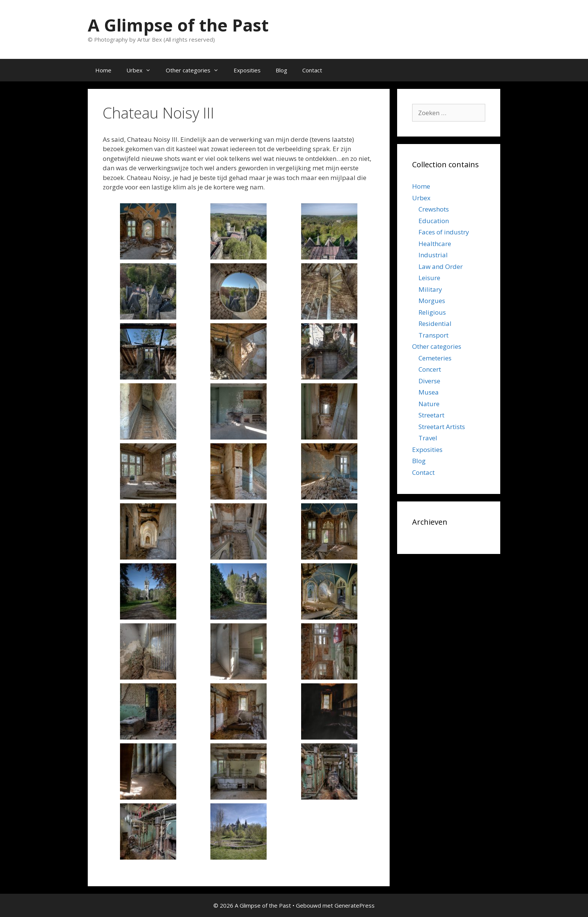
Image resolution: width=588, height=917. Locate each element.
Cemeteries (435, 358)
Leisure (429, 278)
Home (103, 70)
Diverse (429, 381)
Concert (430, 369)
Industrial (433, 255)
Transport (433, 335)
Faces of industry (444, 232)
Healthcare (435, 244)
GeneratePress (355, 905)
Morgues (432, 301)
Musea (429, 392)
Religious (432, 312)
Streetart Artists (442, 427)
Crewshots (434, 209)
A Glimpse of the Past (178, 25)
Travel (428, 438)
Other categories (196, 70)
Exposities (247, 70)
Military (430, 289)
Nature (429, 404)
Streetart (431, 415)
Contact (312, 70)
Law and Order (441, 266)
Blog (281, 70)
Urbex (142, 70)
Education (434, 221)
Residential (435, 323)
